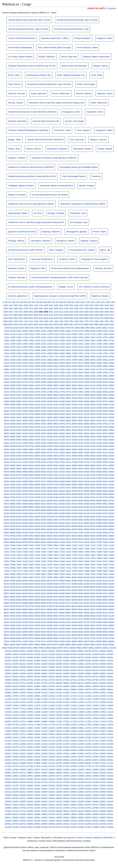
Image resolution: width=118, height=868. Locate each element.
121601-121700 (84, 741)
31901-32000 (34, 408)
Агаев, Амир (97, 75)
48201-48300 (47, 465)
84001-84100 (22, 593)
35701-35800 (59, 421)
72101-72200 (108, 549)
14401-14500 (96, 344)
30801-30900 (10, 405)
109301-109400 (41, 689)
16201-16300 (96, 350)
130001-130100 (106, 776)
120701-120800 (63, 737)
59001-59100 (47, 504)
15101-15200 (71, 347)
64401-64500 (47, 523)
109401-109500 (55, 689)
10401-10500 (47, 331)
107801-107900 (41, 683)
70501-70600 (22, 545)
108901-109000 (92, 686)
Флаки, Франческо (99, 103)
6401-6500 (74, 318)
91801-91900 (96, 619)
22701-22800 (10, 376)
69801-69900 (47, 542)
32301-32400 (84, 408)
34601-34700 (34, 417)
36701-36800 (71, 424)
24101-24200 (71, 379)
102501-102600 (34, 661)
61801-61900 (59, 513)
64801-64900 (96, 523)
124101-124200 (11, 753)
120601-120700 (48, 737)
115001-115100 (106, 712)
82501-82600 (59, 587)
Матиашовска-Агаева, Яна (39, 75)
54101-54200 (108, 485)
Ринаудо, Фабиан (16, 241)
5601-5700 (104, 315)
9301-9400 (35, 328)
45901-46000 (96, 456)
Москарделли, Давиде (76, 232)
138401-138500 (19, 814)
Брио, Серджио (56, 250)
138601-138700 (48, 814)
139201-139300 (26, 818)
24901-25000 (59, 382)
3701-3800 (23, 312)
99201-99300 (8, 648)
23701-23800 (22, 379)
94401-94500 (84, 629)
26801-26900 (71, 389)
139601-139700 (84, 818)
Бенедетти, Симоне (66, 241)
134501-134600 (106, 795)
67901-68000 (34, 536)
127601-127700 (84, 766)
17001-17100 (84, 353)
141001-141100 (70, 824)
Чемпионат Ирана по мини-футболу (56, 186)
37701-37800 (84, 427)
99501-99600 (45, 648)
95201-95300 (71, 632)
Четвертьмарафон (82, 38)
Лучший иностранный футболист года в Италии (49, 84)
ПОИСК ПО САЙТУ (96, 8)
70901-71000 (71, 545)
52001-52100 (71, 478)
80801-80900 (71, 581)
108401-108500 (19, 686)
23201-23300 (71, 376)
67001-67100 (34, 533)
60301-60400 (96, 507)
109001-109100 (106, 686)
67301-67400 (71, 533)
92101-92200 (22, 622)
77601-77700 (10, 571)
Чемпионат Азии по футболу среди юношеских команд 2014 (36, 222)
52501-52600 (22, 481)
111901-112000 (92, 699)
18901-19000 (96, 360)
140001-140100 (34, 821)
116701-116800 (26, 721)
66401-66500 (71, 529)
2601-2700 (23, 308)
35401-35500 (22, 421)
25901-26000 (71, 385)
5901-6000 (23, 318)
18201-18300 (10, 360)
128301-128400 (77, 770)
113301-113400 (77, 705)
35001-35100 (84, 417)
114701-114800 (63, 712)
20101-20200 (22, 366)
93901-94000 (22, 629)
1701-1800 (43, 305)
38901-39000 (10, 433)
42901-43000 (59, 446)
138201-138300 (99, 811)
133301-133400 (41, 792)
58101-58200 (47, 501)
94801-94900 (22, 632)
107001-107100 (34, 680)
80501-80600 (34, 581)
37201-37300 (22, 427)
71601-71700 (47, 549)
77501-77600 (108, 568)
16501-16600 (22, 353)
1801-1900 (54, 305)
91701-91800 (84, 619)
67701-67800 (10, 536)
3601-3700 (13, 312)
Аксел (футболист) (17, 259)
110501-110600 (106, 693)
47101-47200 (22, 462)
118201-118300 (26, 728)
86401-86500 (96, 600)
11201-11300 (34, 334)
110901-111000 (55, 696)
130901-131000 (19, 782)
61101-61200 (84, 510)
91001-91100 (108, 616)
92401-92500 (59, 622)
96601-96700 (22, 638)
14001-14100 (47, 344)
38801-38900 (108, 430)
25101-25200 (84, 382)
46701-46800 (84, 459)
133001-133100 (106, 789)
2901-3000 (54, 308)
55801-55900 (96, 491)
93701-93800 (108, 625)
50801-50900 (34, 475)
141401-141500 (19, 827)
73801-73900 (96, 555)
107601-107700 (11, 683)
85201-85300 (59, 597)
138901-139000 (92, 814)
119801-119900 (41, 734)
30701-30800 (108, 401)
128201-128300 (63, 770)
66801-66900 (10, 533)
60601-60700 (22, 510)
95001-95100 (47, 632)
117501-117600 (34, 725)
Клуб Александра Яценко (74, 176)
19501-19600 (59, 363)
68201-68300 (71, 536)
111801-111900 (77, 699)
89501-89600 (34, 613)
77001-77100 (47, 568)
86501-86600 (108, 600)
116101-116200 (48, 718)
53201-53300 (108, 481)
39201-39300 (47, 433)
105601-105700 (48, 673)
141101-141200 (84, 824)
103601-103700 (84, 664)
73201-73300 (22, 555)
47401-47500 (59, 462)
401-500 (35, 302)
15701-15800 (34, 350)
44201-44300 (108, 449)
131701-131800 (26, 786)
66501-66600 (84, 529)
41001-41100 (47, 440)
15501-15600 (10, 350)
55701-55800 (84, 491)
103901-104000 (19, 667)
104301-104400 (77, 667)
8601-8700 (74, 324)
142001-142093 (106, 827)
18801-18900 (84, 360)
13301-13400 (71, 341)
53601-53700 (47, 485)
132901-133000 (92, 789)
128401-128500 (92, 770)
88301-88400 (108, 606)
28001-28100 (108, 392)
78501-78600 (10, 574)
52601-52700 (34, 481)
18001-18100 (96, 357)
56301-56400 (47, 494)
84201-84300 (47, 593)
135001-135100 (70, 798)
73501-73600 (59, 555)
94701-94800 (10, 632)
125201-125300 (63, 757)
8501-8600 (64, 324)
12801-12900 (10, 341)
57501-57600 (84, 497)
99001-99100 (96, 645)
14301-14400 (84, 344)
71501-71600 (34, 549)
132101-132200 (84, 786)
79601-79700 (34, 577)
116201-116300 (63, 718)
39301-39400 (59, 433)
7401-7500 (64, 321)
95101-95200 (59, 632)
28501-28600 (59, 395)
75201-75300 (47, 561)
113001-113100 (34, 705)
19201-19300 (22, 363)
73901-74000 (108, 555)
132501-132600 (34, 789)
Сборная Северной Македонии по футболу (28, 130)
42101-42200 (71, 443)
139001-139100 (106, 814)
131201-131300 (63, 782)
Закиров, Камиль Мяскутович (96, 57)
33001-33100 (59, 411)
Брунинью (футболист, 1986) (54, 38)
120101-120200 (84, 734)
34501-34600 (22, 417)
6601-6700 (94, 318)
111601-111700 (48, 699)
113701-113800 (26, 709)
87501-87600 (10, 606)
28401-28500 (47, 395)
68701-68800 (22, 539)
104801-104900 (41, 670)
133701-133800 (99, 792)
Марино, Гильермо (17, 195)
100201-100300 (26, 651)
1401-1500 (13, 305)
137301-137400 (77, 808)
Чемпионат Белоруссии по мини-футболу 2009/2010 (32, 112)
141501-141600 (34, 827)
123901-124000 (92, 750)
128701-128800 (26, 773)
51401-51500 (108, 475)
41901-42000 (47, 443)
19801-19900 (96, 363)
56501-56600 (71, 494)
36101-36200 (108, 421)
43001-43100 (71, 446)
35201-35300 (108, 417)
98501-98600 (34, 645)
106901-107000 (19, 680)
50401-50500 (96, 472)
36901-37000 (96, 424)
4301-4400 (84, 312)
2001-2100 (74, 305)
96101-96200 (71, 635)
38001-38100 (10, 430)
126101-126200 (84, 760)
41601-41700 (10, 443)
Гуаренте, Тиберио (17, 158)
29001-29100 (10, 398)
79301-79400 (108, 574)
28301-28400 (34, 395)
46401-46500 (47, 459)
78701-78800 (34, 574)
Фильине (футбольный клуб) (46, 121)
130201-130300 (26, 779)
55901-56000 (108, 491)
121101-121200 (11, 741)
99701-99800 (70, 648)
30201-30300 (47, 401)
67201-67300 (59, 533)
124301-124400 (41, 753)
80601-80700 (47, 581)
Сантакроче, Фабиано (40, 241)
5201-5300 (64, 315)
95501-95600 (108, 632)
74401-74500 (59, 558)
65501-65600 (71, 526)
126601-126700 (48, 763)
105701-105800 (63, 673)
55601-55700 (71, 491)
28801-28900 (96, 395)
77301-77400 (84, 568)
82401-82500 (47, 587)
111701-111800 (63, 699)
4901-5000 (33, 315)
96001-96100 (59, 635)
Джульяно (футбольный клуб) (22, 232)
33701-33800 (34, 414)
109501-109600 (70, 689)
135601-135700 (48, 802)
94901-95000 (34, 632)
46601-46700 (71, 459)
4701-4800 (13, 315)
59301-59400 (84, 504)
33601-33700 (22, 414)
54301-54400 (22, 488)
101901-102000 (55, 657)
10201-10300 (22, 331)
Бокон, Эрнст (14, 75)
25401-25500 (10, 385)
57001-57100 (22, 497)
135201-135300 (99, 798)
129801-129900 (77, 776)
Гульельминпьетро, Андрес (82, 250)
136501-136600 (70, 805)
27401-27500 (34, 392)
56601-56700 (84, 494)
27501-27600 (47, 392)
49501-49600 (96, 469)
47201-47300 (34, 462)
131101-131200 (48, 782)
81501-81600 (47, 584)
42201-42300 (84, 443)
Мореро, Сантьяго (98, 140)
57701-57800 (108, 497)
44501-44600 (34, 453)
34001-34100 (71, 414)
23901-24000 (47, 379)
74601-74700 (84, 558)
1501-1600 (23, 305)
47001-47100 (10, 462)
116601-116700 (11, 721)
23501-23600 (108, 376)
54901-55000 (96, 488)
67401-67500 (84, 533)
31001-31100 (34, 405)
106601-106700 (84, 677)
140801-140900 (41, 824)
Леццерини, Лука (78, 213)
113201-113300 (63, 705)
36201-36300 (10, 424)
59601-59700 (10, 507)
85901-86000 (34, 600)
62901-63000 (84, 517)
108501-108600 (34, 686)
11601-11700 (84, 334)
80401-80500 (22, 581)
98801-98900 (71, 645)
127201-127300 (26, 766)
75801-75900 (10, 565)
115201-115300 (26, 715)
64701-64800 (84, 523)
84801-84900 (10, 597)
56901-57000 (10, 497)
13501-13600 (96, 341)
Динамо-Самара (87, 186)
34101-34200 (84, 414)
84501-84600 (84, 593)
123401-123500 (19, 750)
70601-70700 (34, 545)
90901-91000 (96, 616)
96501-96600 (10, 638)
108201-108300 (99, 683)
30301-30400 (59, 401)
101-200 (12, 302)
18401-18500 (34, 360)
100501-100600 (70, 651)
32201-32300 (71, 408)
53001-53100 (84, 481)
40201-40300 (59, 437)
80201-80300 (108, 577)
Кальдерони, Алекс (71, 112)
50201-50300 (71, 472)
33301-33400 (96, 411)
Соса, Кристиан (77, 140)
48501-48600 (84, 465)
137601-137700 (11, 811)
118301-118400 (41, 728)
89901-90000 (84, 613)
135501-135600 (34, 802)
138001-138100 (70, 811)
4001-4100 (54, 312)
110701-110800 (26, 696)
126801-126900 (77, 763)
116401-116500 (92, 718)
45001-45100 (96, 453)
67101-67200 (47, 533)
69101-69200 (71, 539)
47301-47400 (47, 462)
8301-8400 (43, 324)
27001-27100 (96, 389)
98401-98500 (22, 645)
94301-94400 (71, 629)
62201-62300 (108, 513)
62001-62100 (84, 513)
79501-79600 (22, 577)
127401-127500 (55, 766)
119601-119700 (11, 734)
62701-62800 (59, 517)
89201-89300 (108, 609)
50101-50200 (59, 472)
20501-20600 (71, 366)
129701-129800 (63, 776)
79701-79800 (47, 577)
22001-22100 (34, 373)
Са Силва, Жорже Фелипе (20, 57)
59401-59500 (96, 504)
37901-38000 (108, 427)
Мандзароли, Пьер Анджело (94, 259)
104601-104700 (11, 670)
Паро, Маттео (14, 84)
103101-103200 (11, 664)
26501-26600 (34, 389)
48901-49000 (22, 469)
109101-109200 (11, 689)
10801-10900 (96, 331)
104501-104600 (106, 667)
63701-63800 (71, 520)
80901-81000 (84, 581)
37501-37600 (59, 427)
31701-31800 (10, 408)
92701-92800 (96, 622)
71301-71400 (10, 549)
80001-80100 (84, 577)
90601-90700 (59, 616)
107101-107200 (48, 680)
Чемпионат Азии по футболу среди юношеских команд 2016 (57, 103)
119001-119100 (34, 731)
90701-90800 (71, 616)
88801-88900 (59, 609)
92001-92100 (10, 622)
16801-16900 (59, 353)
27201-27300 (10, 392)
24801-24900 (47, 382)
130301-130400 (41, 779)
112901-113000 (19, 705)
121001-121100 (106, 737)
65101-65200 (22, 526)
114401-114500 (19, 712)
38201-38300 (34, 430)
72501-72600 (47, 552)
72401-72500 (34, 552)
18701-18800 (71, 360)
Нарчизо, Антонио (16, 93)
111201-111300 (99, 696)
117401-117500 (19, 725)
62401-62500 (22, 517)
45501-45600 (47, 456)
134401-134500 (92, 795)
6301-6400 (64, 318)
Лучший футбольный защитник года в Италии (29, 20)
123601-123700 (48, 750)
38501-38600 (71, 430)
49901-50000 (34, 472)
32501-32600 (108, 408)
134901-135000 (55, 798)
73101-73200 (10, 555)
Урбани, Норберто (47, 57)
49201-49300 (59, 469)
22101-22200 (47, 373)
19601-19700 (71, 363)
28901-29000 (108, 395)
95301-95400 (84, 632)
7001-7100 (23, 321)
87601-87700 (22, 606)
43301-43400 (108, 446)
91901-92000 (108, 619)
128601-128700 (11, 773)
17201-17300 (108, 353)
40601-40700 (108, 437)
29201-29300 (34, 398)
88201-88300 (96, 606)
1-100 (5, 302)
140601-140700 (11, 824)
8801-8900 (94, 324)
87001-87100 (59, 603)
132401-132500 (19, 789)
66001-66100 (22, 529)
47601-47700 (84, 462)
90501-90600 (47, 616)
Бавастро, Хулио (105, 93)
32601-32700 (10, 411)
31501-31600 (96, 405)
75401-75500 (71, 561)
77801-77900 (34, 571)
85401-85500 (84, 597)
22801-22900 (22, 376)
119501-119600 (106, 731)
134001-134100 (34, 795)
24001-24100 (59, 379)
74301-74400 (47, 558)
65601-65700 (84, 526)
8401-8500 (54, 324)
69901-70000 (59, 542)
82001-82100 (108, 584)
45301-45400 (22, 456)
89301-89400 (10, 613)
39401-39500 (71, 433)
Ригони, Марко (100, 232)
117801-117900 (77, 725)
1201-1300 (105, 302)
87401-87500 (108, 603)
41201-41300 (71, 440)
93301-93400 (59, 625)
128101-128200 (48, 770)
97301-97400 (108, 638)
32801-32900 (34, 411)
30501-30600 (84, 401)
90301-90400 (22, 616)
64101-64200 (10, 523)
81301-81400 (22, 584)
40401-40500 (84, 437)
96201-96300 (84, 635)
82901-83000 (108, 587)
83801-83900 (108, 590)
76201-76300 (59, 565)
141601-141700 (48, 827)
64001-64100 (108, 520)
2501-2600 (13, 308)
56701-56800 (96, 494)
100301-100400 (41, 651)
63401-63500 (34, 520)
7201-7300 (43, 321)
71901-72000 (84, 549)
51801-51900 (47, 478)
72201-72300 (10, 552)
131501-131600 (106, 782)
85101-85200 (47, 597)
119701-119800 (26, 734)
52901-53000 (71, 481)
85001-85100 (34, 597)
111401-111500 (19, 699)
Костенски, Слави (62, 130)
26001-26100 (84, 385)
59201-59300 (71, 504)
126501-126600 (34, 763)
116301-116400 (77, 718)
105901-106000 (92, 673)
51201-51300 (84, 475)
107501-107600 (106, 680)
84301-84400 (59, 593)
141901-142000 (92, 827)
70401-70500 (10, 545)
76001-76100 (34, 565)
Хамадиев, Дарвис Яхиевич (21, 186)
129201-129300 (99, 773)
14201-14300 (71, 344)
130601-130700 (84, 779)
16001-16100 (71, 350)
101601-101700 (11, 657)
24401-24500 (108, 379)
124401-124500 (55, 753)
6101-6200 (43, 318)
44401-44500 (22, 453)
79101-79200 (84, 574)
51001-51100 (59, 475)
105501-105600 (34, 673)
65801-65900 (108, 526)
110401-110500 (92, 693)
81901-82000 (96, 584)
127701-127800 (99, 766)
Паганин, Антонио (103, 268)
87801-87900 (47, 606)
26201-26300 (108, 385)
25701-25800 (47, 385)
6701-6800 (104, 318)
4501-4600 (104, 312)
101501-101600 (106, 654)
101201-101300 (63, 654)
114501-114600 (34, 712)
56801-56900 (108, 494)
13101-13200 (47, 341)
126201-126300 (99, 760)
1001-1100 (85, 302)
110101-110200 (48, 693)
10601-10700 (71, 331)
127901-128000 (19, 770)
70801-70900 (59, 545)
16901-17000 (71, 353)
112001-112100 (106, 699)
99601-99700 (57, 648)
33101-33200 (71, 411)
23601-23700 (10, 379)
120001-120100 (70, 734)
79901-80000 (71, 577)
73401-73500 (47, 555)
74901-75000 (10, 561)
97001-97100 (71, 638)
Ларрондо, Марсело (51, 232)
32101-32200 (59, 408)
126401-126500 (19, 763)
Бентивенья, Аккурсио (57, 149)
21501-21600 (84, 369)
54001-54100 (96, 485)
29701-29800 (96, 398)
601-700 (51, 302)
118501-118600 (70, 728)
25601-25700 (34, 385)
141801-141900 (77, 827)
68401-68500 (96, 536)
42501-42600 (10, 446)
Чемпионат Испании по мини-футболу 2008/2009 (31, 167)
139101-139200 (11, 818)
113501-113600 (106, 705)
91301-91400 (34, 619)
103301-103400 (41, 664)
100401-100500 (55, 651)
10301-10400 (34, 331)
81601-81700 (59, 584)
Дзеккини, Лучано (16, 268)
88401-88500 (10, 609)
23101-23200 (59, 376)
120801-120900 (77, 737)
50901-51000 (47, 475)
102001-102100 (70, 657)
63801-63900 (84, 520)
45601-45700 (59, 456)
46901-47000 (108, 459)
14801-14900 (34, 347)
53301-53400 (10, 485)
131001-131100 (34, 782)
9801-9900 (85, 328)
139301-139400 (41, 818)
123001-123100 (70, 747)
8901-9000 (104, 324)
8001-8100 (13, 324)
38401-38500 (59, 430)
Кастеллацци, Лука (79, 222)
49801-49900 (22, 472)
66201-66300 (47, 529)
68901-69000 (47, 539)
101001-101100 (34, 654)
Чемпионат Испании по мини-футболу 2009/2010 (54, 158)
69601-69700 (22, 542)
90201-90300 (10, 616)
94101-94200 (47, 629)
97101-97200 (84, 638)
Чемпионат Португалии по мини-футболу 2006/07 (83, 204)
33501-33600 (10, 414)
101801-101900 (41, 657)
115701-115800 (99, 715)
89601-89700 (47, 613)
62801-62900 (71, 517)
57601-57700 (96, 497)
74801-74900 (108, 558)
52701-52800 (47, 481)
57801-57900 (10, 501)
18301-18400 (22, 360)
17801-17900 (71, 357)
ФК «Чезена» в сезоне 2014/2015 (94, 287)
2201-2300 (94, 305)
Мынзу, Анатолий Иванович (74, 66)
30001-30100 (22, 401)
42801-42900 (47, 446)
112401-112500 (55, 702)
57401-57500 (71, 497)
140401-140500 (92, 821)
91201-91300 (22, 619)
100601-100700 (84, 651)
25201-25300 (96, 382)
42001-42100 (59, 443)
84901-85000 (22, 597)
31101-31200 (47, 405)
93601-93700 (96, 625)
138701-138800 (63, 814)
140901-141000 (55, 824)
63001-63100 (96, 517)
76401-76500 (84, 565)
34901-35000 (71, 417)
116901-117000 (55, 721)
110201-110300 (63, 693)
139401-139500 (55, 818)
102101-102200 (84, 657)
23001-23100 (47, 376)
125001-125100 (34, 757)
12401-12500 (71, 337)
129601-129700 (48, 776)
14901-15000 (47, 347)
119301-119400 (77, 731)
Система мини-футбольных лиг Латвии (50, 195)
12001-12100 (22, 337)
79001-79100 (71, 574)
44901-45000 (84, 453)
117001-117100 (70, 721)
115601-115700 (84, 715)
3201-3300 (84, 308)
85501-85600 (96, 597)
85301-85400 (71, 597)
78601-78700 (22, 574)
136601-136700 (84, 805)
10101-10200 (10, 331)
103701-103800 (99, 664)
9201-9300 (24, 328)
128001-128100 (34, 770)
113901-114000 (55, 709)
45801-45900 (84, 456)
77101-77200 (59, 568)
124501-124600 (70, 753)
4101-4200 (64, 312)
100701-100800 (99, 651)
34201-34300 (96, 414)
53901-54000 (84, 485)
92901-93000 (10, 625)
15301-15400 (96, 347)
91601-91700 (71, 619)
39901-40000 (22, 437)
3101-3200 (74, 308)
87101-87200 (71, 603)
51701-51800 (34, 478)
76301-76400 (71, 565)
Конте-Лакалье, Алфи (87, 47)
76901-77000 (34, 568)
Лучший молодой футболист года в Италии (28, 29)
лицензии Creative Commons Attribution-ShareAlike (90, 838)
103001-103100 (106, 661)
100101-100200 (11, 651)
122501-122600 (106, 744)
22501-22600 (96, 373)
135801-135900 (77, 802)
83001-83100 (10, 590)
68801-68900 (34, 539)
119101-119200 (48, 731)
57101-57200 (34, 497)
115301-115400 (41, 715)
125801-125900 (41, 760)
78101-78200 (71, 571)
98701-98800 (59, 645)
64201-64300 (22, 523)
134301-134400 (77, 795)
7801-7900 (104, 321)
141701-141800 (63, 827)
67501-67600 (96, 533)
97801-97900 (59, 641)
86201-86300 (71, 600)
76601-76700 (108, 565)
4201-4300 (74, 312)
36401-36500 (34, 424)
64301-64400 (34, 523)
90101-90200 (108, 613)
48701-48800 (108, 465)
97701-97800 (47, 641)
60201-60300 (84, 507)
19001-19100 (108, 360)
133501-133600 (70, 792)
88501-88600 (22, 609)
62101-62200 (96, 513)
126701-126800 (63, 763)
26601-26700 (47, 389)
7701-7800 (94, 321)
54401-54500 (34, 488)
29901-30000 (10, 401)
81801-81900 (84, 584)
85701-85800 (10, 600)
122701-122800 (26, 747)
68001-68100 (47, 536)
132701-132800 (63, 789)
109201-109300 (26, 689)
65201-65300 (34, 526)
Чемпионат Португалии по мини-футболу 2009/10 (31, 204)
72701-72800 (71, 552)
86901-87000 (47, 603)
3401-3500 (104, 308)
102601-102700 (48, 661)
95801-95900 (34, 635)
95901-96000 (47, 635)
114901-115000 (92, 712)
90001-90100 (96, 613)
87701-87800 (34, 606)
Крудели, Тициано (89, 241)
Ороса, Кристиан (69, 57)
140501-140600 (106, 821)
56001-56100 (10, 494)
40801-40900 (22, 440)
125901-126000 (55, 760)
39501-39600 (84, 433)
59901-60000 (47, 507)
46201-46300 (22, 459)
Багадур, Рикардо (56, 213)
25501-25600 (22, 385)
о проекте (112, 8)
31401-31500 (84, 405)
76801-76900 (22, 568)
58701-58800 (10, 504)
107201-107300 (63, 680)
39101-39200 (34, 433)
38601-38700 (84, 430)
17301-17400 (10, 357)
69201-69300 (84, 539)
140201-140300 (63, 821)
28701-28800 (84, 395)
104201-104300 (63, 667)
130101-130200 (11, 779)
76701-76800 (10, 568)
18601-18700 (59, 360)
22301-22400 (71, 373)
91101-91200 (10, 619)
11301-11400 (47, 334)
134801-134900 (41, 798)
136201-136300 (26, 805)
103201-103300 (26, 664)
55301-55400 (34, 491)
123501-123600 (34, 750)
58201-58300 (59, 501)
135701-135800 (63, 802)
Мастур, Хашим (15, 103)
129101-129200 (84, 773)
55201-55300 (22, 491)
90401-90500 (34, 616)
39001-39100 (22, 433)
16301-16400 (108, 350)
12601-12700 (96, 337)
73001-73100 (108, 552)
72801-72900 (84, 552)
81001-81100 (96, 581)
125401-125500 (92, 757)
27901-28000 (96, 392)
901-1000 (75, 302)
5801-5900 (13, 318)
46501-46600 (59, 459)
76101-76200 (47, 565)
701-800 (59, 302)
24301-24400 (96, 379)
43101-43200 (84, 446)
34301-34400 (108, 414)
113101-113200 (48, 705)
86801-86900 (34, 603)
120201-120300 (99, 734)
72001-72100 (96, 549)
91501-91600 (59, 619)
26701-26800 (59, 389)
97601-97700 (34, 641)
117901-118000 (92, 725)
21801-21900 (10, 373)
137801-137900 (41, 811)
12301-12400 (59, 337)
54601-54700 (59, 488)
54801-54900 (84, 488)
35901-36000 (84, 421)
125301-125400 (77, 757)
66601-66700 (96, 529)
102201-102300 (99, 657)
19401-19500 (47, 363)
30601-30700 (96, 401)
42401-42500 (108, 443)
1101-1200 (95, 302)
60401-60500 (108, 507)
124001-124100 (106, 750)
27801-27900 (84, 392)
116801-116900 (41, 721)
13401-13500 (84, 341)
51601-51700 (22, 478)
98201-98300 (108, 641)
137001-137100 (34, 808)
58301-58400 (71, 501)
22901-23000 (34, 376)
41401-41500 (96, 440)
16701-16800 (47, 353)
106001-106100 (106, 673)
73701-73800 (84, 555)
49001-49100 (34, 469)
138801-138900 (77, 814)
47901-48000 (10, 465)
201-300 (20, 302)
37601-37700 (71, 427)
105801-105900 (77, 673)
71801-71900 (71, 549)
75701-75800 (108, 561)
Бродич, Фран (14, 140)
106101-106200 (11, 677)
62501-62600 (34, 517)
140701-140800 (26, 824)
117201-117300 (99, 721)
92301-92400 (47, 622)
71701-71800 (59, 549)
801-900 (67, 302)
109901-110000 (19, 693)
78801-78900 (47, 574)
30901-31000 (22, 405)
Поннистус (96, 176)
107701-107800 (26, 683)
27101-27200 (108, 389)
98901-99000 (84, 645)
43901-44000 (71, 449)
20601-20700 (84, 366)
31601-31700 (108, 405)
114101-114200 (84, 709)
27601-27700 (59, 392)
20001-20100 (10, 366)
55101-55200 (10, 491)
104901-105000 (55, 670)
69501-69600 (10, 542)
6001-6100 (33, 318)
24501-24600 (10, 382)
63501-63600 (47, 520)
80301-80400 (10, 581)
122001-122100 (34, 744)
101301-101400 (77, 654)
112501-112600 (70, 702)
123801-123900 (77, 750)
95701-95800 (22, 635)
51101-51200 (71, 475)
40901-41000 (34, 440)
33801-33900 (47, 414)
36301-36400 (22, 424)
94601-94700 (108, 629)
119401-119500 (92, 731)
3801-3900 (33, 312)
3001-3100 (64, 308)
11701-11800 (96, 334)
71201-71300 (108, 545)
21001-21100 (22, 369)
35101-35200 (96, 417)
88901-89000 (71, 609)
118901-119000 (19, 731)
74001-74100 (10, 558)
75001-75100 (22, 561)
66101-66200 (34, 529)
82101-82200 (10, 587)
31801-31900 (22, 408)
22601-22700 (108, 373)
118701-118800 (99, 728)
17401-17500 (22, 357)
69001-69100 (59, 539)
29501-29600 (71, 398)
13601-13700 (108, 341)
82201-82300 (22, 587)
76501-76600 (96, 565)
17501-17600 (34, 357)
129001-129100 (70, 773)
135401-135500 (19, 802)
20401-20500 (59, 366)
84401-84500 (71, 593)
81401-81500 (34, 584)
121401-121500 (55, 741)
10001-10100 (108, 328)
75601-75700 (96, 561)
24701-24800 (34, 382)
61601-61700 (34, 513)
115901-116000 (19, 718)
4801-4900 (23, 315)
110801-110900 (41, 696)
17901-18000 (84, 357)
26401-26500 (22, 389)
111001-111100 (70, 696)
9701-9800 (75, 328)
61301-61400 (108, 510)
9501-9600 (55, 328)
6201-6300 (54, 318)
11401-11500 (59, 334)
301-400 (27, 302)
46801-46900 (96, 459)
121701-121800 (99, 741)
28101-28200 (10, 395)
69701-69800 (34, 542)
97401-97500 (10, 641)
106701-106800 (99, 677)
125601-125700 (11, 760)
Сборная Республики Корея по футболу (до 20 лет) (32, 66)
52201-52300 (96, 478)
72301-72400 (22, 552)
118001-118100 (106, 725)
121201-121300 (26, 741)
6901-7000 (13, 321)
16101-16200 (84, 350)
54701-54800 (71, 488)
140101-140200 (48, 821)
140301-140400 (77, 821)
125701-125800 (26, 760)
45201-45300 (10, 456)
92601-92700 (84, 622)
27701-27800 (71, 392)
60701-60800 (34, 510)
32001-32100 (47, 408)
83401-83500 (59, 590)
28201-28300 (22, 395)
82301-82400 (34, 587)
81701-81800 (71, 584)
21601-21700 (96, 369)
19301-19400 (34, 363)
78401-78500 (108, 571)
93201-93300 (47, 625)
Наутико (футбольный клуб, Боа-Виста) (45, 140)
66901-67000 (22, 533)
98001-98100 (84, 641)
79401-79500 (10, 577)
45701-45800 (71, 456)
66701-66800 (108, 529)
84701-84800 (108, 593)
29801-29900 (108, 398)
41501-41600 (108, 440)
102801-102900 (77, 661)
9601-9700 (65, 328)
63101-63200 (108, 517)
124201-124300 (26, 753)
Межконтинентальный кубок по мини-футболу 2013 (32, 176)
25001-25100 (71, 382)
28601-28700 (71, 395)
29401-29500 (59, 398)
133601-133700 (84, 792)
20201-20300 (34, 366)
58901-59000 (34, 504)
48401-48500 (71, 465)
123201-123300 (99, 747)
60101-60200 (71, 507)
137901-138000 (55, 811)
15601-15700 (22, 350)
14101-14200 (59, 344)
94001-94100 (34, 629)
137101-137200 (48, 808)
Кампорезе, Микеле (82, 149)
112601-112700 (84, 702)
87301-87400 (96, 603)
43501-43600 (22, 449)
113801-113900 (41, 709)
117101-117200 (84, 721)
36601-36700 (59, 424)
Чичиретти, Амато (67, 259)
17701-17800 (59, 357)
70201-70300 (96, 542)
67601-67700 (108, 533)
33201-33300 (84, 411)
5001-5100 (43, 315)
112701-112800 (99, 702)
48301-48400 (59, 465)
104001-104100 (34, 667)
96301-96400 (96, 635)
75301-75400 (59, 561)
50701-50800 (22, 475)
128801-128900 (41, 773)
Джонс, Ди (105, 250)
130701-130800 (99, 779)
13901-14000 (34, 344)
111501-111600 (34, 699)
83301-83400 (47, 590)
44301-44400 (10, 453)
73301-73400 (34, 555)
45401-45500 (34, 456)
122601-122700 (11, 747)
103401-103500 (55, 664)
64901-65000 (108, 523)
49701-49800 (10, 472)
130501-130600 (70, 779)
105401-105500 (19, 673)
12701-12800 (108, 337)
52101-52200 (84, 478)
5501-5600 (94, 315)
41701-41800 (22, 443)
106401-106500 (55, 677)
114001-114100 (70, 709)
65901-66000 (10, 529)
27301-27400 (22, 392)
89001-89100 (84, 609)
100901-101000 (19, 654)
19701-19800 (84, 363)
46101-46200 (10, 459)
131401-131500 (92, 782)
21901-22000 (22, 373)
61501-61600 (22, 513)
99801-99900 (82, 648)
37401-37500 (47, 427)
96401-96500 (108, 635)
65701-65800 (96, 526)
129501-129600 (34, 776)
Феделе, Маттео (33, 149)
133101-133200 (11, 792)
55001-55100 (108, 488)
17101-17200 (96, 353)
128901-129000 (55, 773)
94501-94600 (96, 629)
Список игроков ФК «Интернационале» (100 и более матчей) (60, 277)
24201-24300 (84, 379)
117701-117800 (63, 725)
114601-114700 (48, 712)
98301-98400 (10, 645)
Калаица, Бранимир (17, 121)
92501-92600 (71, 622)
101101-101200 (48, 654)
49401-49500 (84, 469)
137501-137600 (106, 808)
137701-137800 (26, 811)
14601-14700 (10, 347)
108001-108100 (70, 683)
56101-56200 (22, 494)
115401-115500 (55, 715)
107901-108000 (55, 683)
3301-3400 (94, 308)
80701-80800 (59, 581)
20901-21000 (10, 369)
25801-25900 (59, 385)
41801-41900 (34, 443)
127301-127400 (41, 766)
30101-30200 (34, 401)
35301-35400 (10, 421)
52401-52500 (10, 481)
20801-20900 (108, 366)
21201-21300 (47, 369)
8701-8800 (84, 324)
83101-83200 (22, 590)
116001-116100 (34, 718)
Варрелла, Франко (100, 296)
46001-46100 (108, 456)
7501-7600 (74, 321)
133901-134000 (19, 795)
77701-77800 (22, 571)
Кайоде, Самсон (101, 66)
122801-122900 (41, 747)
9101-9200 (14, 328)
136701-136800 (99, 805)
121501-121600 (70, 741)
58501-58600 (96, 501)
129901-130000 (92, 776)
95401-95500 (96, 632)
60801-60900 (47, 510)
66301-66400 (59, 529)
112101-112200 (11, 702)
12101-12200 (34, 337)
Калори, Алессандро (75, 121)
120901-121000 (92, 737)
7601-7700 (84, 321)
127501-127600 (70, 766)
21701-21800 (108, 369)
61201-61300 (96, 510)
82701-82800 (84, 587)
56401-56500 (59, 494)
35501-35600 (34, 421)
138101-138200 (84, 811)
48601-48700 (96, 465)
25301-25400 (108, 382)
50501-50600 (108, 472)
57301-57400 (59, 497)
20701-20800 (96, 366)
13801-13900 (22, 344)
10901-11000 (108, 331)
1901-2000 (64, 305)
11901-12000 (10, 337)
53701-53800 (59, 485)
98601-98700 (47, 645)
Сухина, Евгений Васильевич (22, 38)
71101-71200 (96, 545)
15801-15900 (47, 350)
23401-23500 (96, 376)
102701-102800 (63, 661)
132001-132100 (70, 786)
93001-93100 (22, 625)
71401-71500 (22, 549)
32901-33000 (47, 411)
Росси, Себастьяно (61, 93)
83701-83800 (96, 590)
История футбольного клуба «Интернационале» (30, 287)
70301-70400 (108, 542)
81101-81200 (108, 581)
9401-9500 (45, 328)
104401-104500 (92, 667)
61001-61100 (71, 510)
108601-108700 (48, 686)
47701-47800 (96, 462)
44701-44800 (59, 453)
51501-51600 (10, 478)
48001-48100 (22, 465)
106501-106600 (70, 677)
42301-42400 (96, 443)
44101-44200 (96, 449)
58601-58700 (108, 501)
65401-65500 (59, 526)
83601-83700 (84, 590)
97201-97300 (96, 638)
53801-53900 (71, 485)
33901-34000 (59, 414)
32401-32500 (96, 408)
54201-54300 (10, 488)
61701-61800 (47, 513)
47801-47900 (108, 462)
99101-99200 (108, 645)
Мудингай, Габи (38, 268)
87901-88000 (59, 606)
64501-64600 (59, 523)
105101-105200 (84, 670)
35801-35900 (71, 421)
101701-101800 (26, 657)
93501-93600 (84, 625)
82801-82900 (96, 587)
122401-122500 (92, 744)
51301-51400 (96, 475)
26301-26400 (10, 389)
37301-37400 (34, 427)
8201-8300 (33, 324)
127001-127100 (106, 763)
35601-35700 (47, 421)
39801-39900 (10, 437)
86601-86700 (10, 603)
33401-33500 (108, 411)
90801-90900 (84, 616)
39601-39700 (96, 433)
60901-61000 (59, 510)
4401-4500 (94, 312)
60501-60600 (10, 510)
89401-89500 (22, 613)
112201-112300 (26, 702)
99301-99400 (20, 648)
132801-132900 (77, 789)
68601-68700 (10, 539)
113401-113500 (92, 705)
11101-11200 (22, 334)
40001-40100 (34, 437)
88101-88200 (84, 606)
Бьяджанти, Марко (104, 130)
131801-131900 (41, 786)
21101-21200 (34, 369)
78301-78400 (96, 571)
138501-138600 (34, 814)
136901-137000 (19, 808)
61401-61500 (10, 513)
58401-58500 (84, 501)
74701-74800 (96, 558)
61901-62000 (71, 513)
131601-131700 (11, 786)
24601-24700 (22, 382)
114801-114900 (77, 712)
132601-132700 (48, 789)
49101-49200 (47, 469)
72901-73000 (96, 552)
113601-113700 (11, 709)
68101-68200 (59, 536)
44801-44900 (71, 453)
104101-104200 (48, 667)
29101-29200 (22, 398)
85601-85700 (108, 597)
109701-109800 (99, 689)
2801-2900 (43, 308)
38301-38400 (47, 430)
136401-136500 (55, 805)
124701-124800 (99, 753)
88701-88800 (47, 609)
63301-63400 (22, 520)
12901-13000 (22, 341)
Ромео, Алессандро (86, 84)
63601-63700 (59, 520)
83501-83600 (71, 590)
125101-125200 (48, 757)
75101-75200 (34, 561)
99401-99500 (33, 648)
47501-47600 (71, 462)
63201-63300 (10, 520)
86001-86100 (47, 600)
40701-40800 (10, 440)
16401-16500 (10, 353)
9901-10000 (96, 328)
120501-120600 (34, 737)
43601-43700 (34, 449)
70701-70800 (47, 545)
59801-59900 (34, 507)
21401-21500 (71, 369)
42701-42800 (34, 446)
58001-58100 (34, 501)
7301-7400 (54, 321)
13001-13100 (34, 341)
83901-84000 (10, 593)
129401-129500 (19, 776)
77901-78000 (47, 571)
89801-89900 (71, 613)
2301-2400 (104, 305)
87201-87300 (84, 603)
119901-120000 (55, 734)
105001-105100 (70, 670)
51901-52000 (59, 478)
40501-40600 (96, 437)
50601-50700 (10, 475)
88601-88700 (34, 609)
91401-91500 (47, 619)
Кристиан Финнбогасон (42, 259)
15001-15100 (59, 347)
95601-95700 (10, 635)
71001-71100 (84, 545)
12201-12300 (47, 337)
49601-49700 (108, 469)
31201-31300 (59, 405)
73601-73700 (71, 555)
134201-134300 (63, 795)
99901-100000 (95, 648)
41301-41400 (84, 440)
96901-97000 (59, 638)
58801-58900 (22, 504)
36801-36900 (84, 424)
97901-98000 (71, 641)
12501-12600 (84, 337)
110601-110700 (11, 696)
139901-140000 (19, 821)
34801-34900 (59, 417)
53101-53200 (96, 481)
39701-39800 (108, 433)
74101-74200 (22, 558)
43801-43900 (59, 449)
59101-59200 (59, 504)
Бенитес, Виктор (84, 93)
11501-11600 (71, 334)
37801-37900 (96, 427)
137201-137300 (63, 808)
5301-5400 (74, 315)
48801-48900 (10, 469)
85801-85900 (22, 600)
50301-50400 (84, 472)
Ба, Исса (38, 213)
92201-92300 (34, 622)
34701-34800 (47, 417)
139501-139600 (70, 818)
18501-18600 (47, 360)
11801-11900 (108, 334)
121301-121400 (41, 741)
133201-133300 (26, 792)
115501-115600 (70, 715)
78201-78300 (84, 571)
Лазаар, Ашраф (105, 149)
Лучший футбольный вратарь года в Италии (77, 20)
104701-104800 (26, 670)
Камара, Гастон (66, 287)
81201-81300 (10, 584)
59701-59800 (22, 507)
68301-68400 (84, 536)
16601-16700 (34, 353)
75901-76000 (22, 565)
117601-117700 (48, 725)
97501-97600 (22, 641)
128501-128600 (106, 770)
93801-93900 (10, 629)
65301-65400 (47, 526)
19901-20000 (108, 363)
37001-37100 (108, 424)
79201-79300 (96, 574)
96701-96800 (34, 638)
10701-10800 (84, 331)
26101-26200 (96, 385)
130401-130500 (55, 779)
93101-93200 (34, 625)
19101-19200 (10, 363)
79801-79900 (59, 577)
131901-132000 (55, 786)
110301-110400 (77, 693)
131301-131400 (77, 782)
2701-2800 (33, 308)
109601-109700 (84, 689)
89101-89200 (96, 609)
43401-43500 (10, 449)
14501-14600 (108, 344)
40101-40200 (47, 437)
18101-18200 (108, 357)
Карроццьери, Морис (18, 213)
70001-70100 (71, 542)
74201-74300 (34, 558)
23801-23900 (34, 379)
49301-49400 (71, 469)
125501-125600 (106, 757)
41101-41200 (59, 440)
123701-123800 (63, 750)
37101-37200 (10, 427)
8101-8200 (23, 324)
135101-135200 (84, 798)
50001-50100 (47, 472)
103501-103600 (70, 664)
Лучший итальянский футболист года (71, 29)
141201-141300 (99, 824)
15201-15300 (84, 347)
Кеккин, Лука (14, 149)
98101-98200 (96, 641)
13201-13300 (59, 341)
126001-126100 (70, 760)
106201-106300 (26, 677)
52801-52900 (59, 481)
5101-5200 (54, 315)
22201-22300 (59, 373)
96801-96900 (47, 638)
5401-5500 (84, 315)
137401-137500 (92, 808)
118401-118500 (55, 728)
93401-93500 (71, 625)
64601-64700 (71, 523)
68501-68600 (108, 536)
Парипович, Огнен (95, 112)
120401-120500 (19, 737)
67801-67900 (22, 536)
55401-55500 (47, 491)
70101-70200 (84, 542)
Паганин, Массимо (17, 277)
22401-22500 (84, 373)
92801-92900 (108, 622)
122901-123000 (55, 747)
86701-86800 (22, 603)
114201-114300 (99, 709)
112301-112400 (41, 702)
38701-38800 (96, 430)
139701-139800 (99, 818)
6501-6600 (84, 318)
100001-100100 (109, 648)
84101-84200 (34, 593)
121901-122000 (19, 744)
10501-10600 (59, 331)
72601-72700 (59, 552)
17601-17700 (47, 357)
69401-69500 (108, 539)
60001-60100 (59, 507)
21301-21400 (59, 369)
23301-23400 (84, 376)
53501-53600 (34, 485)
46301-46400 (34, 459)
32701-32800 (22, 411)
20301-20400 (47, 366)
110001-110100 (34, 693)
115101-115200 (11, 715)
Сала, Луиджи (83, 130)
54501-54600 (47, 488)
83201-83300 (34, 590)
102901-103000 (92, 661)
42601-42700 (22, 446)
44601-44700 (47, 453)
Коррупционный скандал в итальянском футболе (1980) (60, 296)
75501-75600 (84, 561)
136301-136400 (41, 805)
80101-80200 (96, 577)
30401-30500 (71, 401)
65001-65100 (10, 526)
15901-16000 (59, 350)
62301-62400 (10, 517)
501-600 (43, 302)
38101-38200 (22, 430)
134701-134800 (26, 798)
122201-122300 (63, 744)
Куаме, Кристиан (39, 93)
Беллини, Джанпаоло (18, 296)
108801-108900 (77, 686)
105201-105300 (99, 670)
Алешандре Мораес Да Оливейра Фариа (78, 167)
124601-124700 (84, 753)
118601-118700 (84, 728)
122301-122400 (77, 744)
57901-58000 (22, 501)
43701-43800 (47, 449)
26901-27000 (84, 389)
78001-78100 (59, 571)
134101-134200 (48, 795)
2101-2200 (84, 305)
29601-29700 (84, 398)
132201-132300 (99, 786)
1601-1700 (33, 305)
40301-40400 (71, 437)
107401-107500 (92, 680)
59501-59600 (108, 504)
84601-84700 (96, 593)
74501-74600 (71, 558)
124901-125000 (19, 757)
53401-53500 (22, 485)
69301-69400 (96, 539)
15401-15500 (108, 347)
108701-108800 (63, 686)
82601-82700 (71, 587)
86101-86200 (59, 600)
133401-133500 (55, 792)
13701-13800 (10, 344)
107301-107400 (77, 680)
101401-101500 (92, 654)
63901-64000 (96, 520)
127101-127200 (11, 766)
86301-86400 (84, 600)
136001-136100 (106, 802)
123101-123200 (84, 747)
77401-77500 (96, 568)
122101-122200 (48, 744)
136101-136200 (11, 805)
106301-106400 (41, 677)
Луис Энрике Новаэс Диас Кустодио (55, 47)
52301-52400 (108, 478)
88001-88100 (71, 606)
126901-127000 (92, 763)
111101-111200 (84, 696)
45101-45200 (108, 453)
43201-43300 (96, 446)
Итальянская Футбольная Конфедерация (70, 268)
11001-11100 (10, 334)
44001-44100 (84, 449)
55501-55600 (59, 491)
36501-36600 (47, 424)
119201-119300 (63, 731)
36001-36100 (96, 421)
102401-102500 (19, 661)
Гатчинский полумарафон (20, 47)
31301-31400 (71, 405)
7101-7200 (33, 321)
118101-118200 (11, 728)
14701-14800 (22, 347)
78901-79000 (59, 574)
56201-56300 (34, 494)
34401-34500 (10, 417)
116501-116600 (106, 718)
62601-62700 (47, 517)
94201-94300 (59, 629)
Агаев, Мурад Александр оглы (71, 75)
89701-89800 (59, 613)
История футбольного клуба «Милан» (26, 250)
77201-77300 (71, 568)
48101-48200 (34, 465)
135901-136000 (92, 802)
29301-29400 (47, 398)
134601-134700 (11, 798)
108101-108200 (84, 683)
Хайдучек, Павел (105, 38)
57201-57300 (47, 497)
